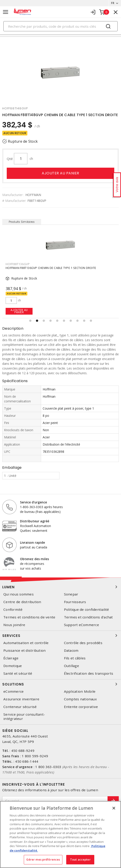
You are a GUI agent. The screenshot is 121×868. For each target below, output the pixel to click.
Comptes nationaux (80, 699)
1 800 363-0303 (48, 767)
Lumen (60, 587)
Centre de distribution (22, 602)
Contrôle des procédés (83, 643)
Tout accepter (80, 859)
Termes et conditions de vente (29, 617)
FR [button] (113, 3)
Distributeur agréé (35, 521)
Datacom (71, 650)
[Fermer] (114, 808)
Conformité (13, 610)
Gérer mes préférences (43, 859)
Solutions (60, 684)
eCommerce (13, 691)
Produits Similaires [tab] (22, 222)
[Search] (60, 26)
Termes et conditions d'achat (88, 617)
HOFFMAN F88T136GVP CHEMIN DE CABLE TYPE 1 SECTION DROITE (51, 268)
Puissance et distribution (24, 650)
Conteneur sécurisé (20, 707)
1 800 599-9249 (35, 756)
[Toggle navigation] (6, 12)
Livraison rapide (32, 542)
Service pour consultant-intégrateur (24, 717)
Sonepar (71, 594)
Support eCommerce (81, 625)
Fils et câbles (75, 658)
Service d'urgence (33, 502)
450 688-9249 (23, 751)
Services (60, 636)
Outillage (71, 666)
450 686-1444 (27, 761)
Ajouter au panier (60, 173)
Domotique (13, 666)
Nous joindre (14, 625)
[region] (60, 834)
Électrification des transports (89, 673)
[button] (30, 321)
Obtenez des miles (34, 559)
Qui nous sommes (19, 594)
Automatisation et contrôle (26, 643)
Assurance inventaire (21, 699)
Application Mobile (80, 691)
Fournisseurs (75, 602)
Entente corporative (81, 707)
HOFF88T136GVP (18, 264)
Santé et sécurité (18, 673)
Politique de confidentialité (87, 610)
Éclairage (11, 658)
